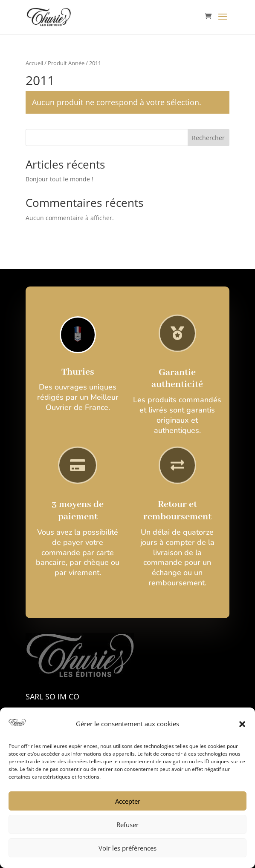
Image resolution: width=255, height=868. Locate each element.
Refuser (127, 825)
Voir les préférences (127, 848)
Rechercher (208, 138)
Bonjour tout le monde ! (59, 179)
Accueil (34, 63)
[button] (242, 724)
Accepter (128, 801)
